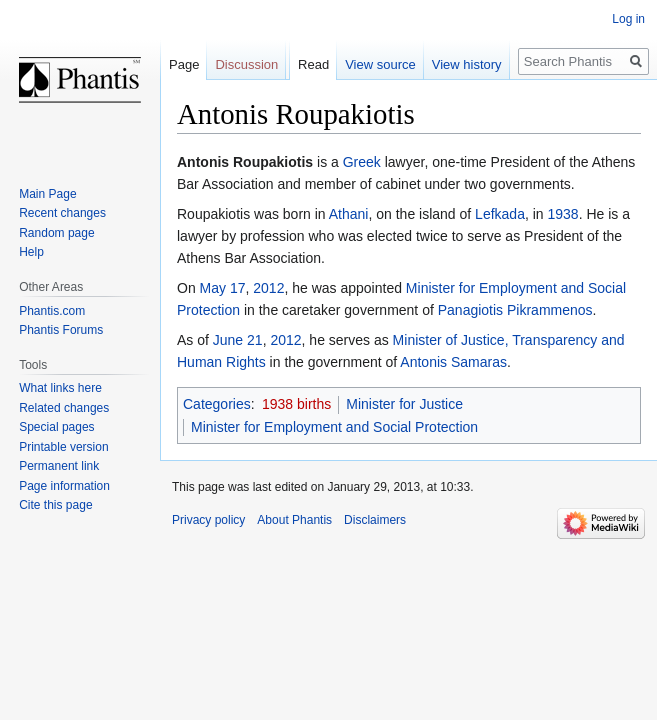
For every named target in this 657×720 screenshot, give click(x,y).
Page (184, 64)
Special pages (56, 427)
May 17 (223, 288)
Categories (217, 404)
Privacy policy (208, 520)
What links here (60, 388)
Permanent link (59, 466)
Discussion (246, 64)
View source (380, 64)
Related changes (64, 408)
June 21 (238, 340)
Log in (628, 19)
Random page (56, 233)
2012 (268, 288)
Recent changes (62, 213)
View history (467, 64)
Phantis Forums (61, 330)
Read (313, 64)
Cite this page (55, 505)
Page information (64, 486)
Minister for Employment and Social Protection (334, 427)
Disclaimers (375, 520)
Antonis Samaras (453, 362)
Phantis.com (52, 311)
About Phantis (294, 520)
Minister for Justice (404, 404)
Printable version (63, 447)
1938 (563, 214)
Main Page (47, 194)
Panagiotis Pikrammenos (515, 310)
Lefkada (500, 214)
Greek (362, 162)
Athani (349, 214)
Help (31, 252)
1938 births (296, 404)
